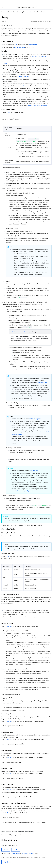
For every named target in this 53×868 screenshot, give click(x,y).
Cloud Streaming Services (20, 12)
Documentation (6, 12)
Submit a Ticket (28, 853)
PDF (4, 22)
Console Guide (35, 12)
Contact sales (15, 853)
